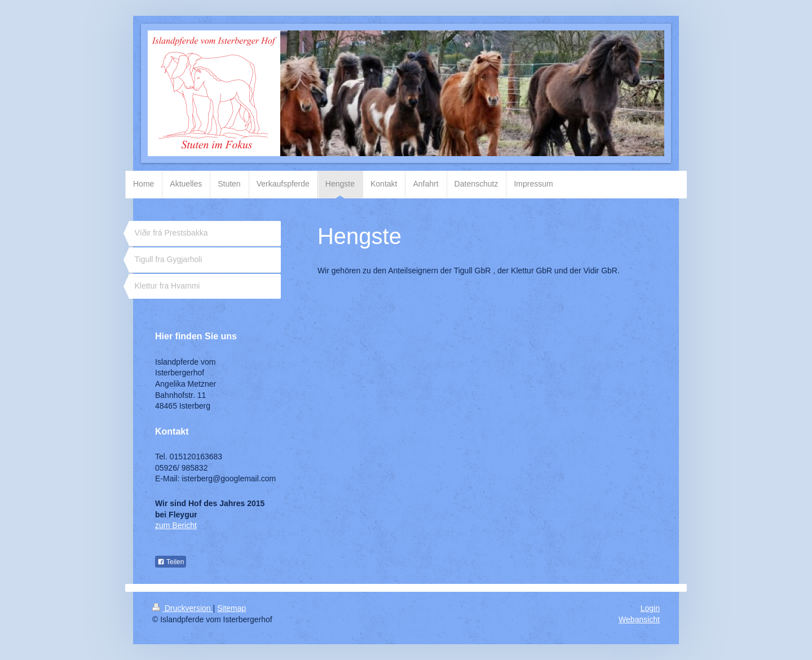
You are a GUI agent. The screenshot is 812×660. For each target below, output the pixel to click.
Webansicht (639, 619)
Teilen (171, 562)
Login (650, 608)
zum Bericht (176, 525)
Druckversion (182, 608)
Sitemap (231, 608)
